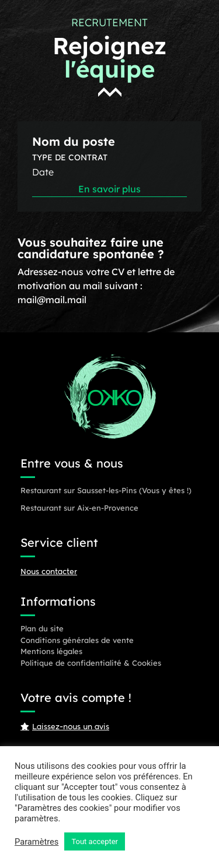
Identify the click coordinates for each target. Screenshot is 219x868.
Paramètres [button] (36, 842)
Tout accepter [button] (95, 841)
